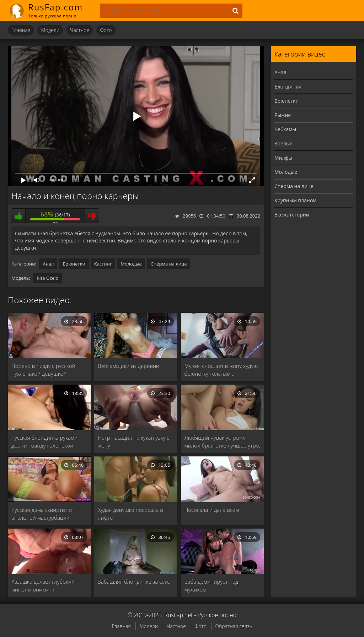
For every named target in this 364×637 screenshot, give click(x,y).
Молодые (131, 264)
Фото (106, 30)
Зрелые (283, 143)
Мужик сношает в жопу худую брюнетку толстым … (221, 370)
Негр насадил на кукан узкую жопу (134, 441)
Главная (21, 30)
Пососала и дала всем (212, 510)
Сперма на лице (169, 264)
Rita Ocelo (47, 278)
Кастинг (103, 264)
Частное (80, 30)
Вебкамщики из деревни (129, 366)
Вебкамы (285, 129)
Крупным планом (295, 200)
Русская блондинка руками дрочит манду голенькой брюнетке (44, 442)
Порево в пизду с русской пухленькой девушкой (43, 370)
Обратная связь (234, 626)
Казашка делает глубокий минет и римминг (43, 585)
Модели (50, 30)
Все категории (292, 215)
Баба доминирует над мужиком (212, 585)
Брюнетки (74, 264)
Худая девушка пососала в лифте (130, 514)
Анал (48, 264)
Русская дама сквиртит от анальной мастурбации (43, 514)
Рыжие (283, 115)
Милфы (283, 158)
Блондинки (288, 87)
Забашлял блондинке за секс (134, 582)
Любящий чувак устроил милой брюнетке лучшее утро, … (222, 442)
